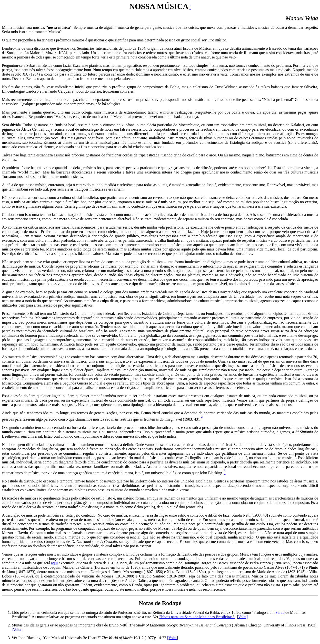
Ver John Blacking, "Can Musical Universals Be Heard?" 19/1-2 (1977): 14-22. (89, 638)
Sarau (280, 612)
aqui (54, 563)
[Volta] (242, 617)
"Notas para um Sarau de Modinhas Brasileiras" (197, 617)
